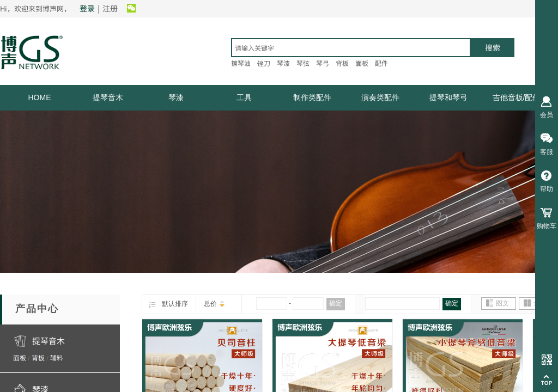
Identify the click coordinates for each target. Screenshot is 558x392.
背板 (38, 357)
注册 (110, 8)
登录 (87, 8)
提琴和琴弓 (448, 97)
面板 (20, 357)
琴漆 (176, 97)
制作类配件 (312, 97)
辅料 (57, 357)
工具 (244, 97)
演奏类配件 (380, 97)
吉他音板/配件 (517, 97)
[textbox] (351, 48)
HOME (40, 97)
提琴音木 (108, 97)
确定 (336, 303)
